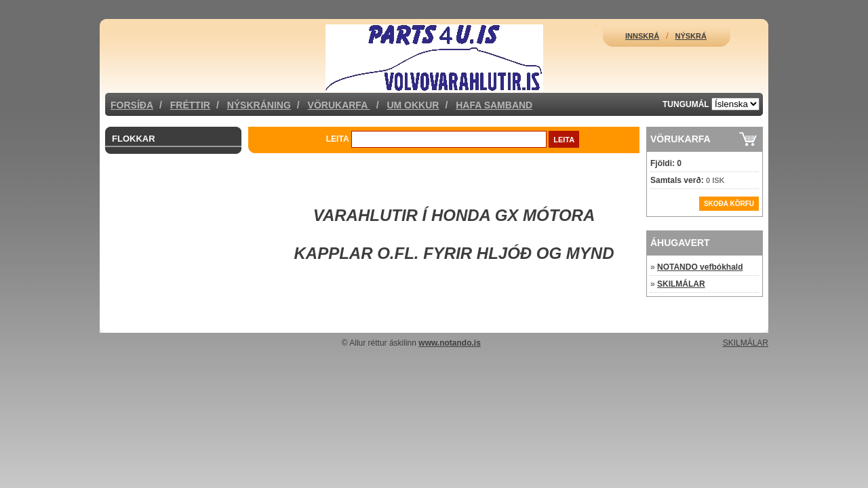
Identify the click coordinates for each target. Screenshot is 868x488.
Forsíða (132, 105)
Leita (338, 139)
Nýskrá (691, 36)
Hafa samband (494, 105)
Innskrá (642, 36)
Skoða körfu (729, 204)
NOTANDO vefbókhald (700, 267)
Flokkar (134, 139)
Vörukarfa (339, 105)
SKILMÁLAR (681, 284)
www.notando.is (450, 343)
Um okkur (413, 105)
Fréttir (190, 105)
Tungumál (686, 104)
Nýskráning (259, 105)
